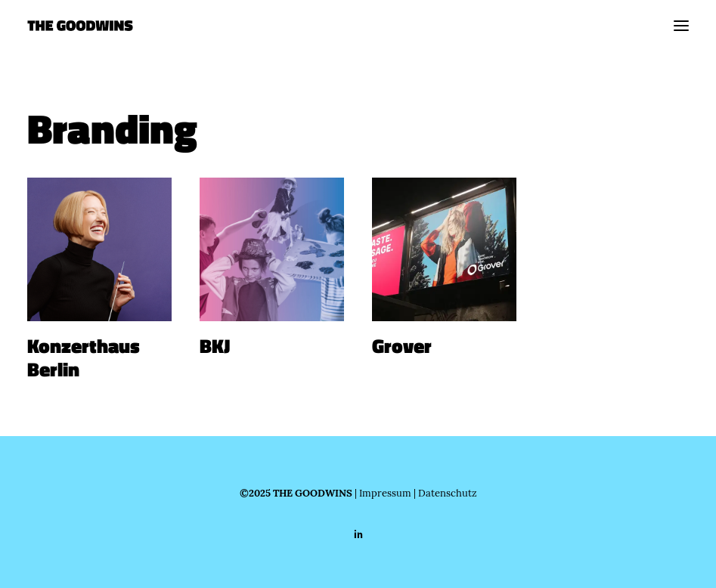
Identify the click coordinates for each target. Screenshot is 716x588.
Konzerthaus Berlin (84, 358)
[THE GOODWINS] (80, 26)
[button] (681, 26)
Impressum (385, 493)
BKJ (215, 346)
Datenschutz (448, 493)
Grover (402, 346)
